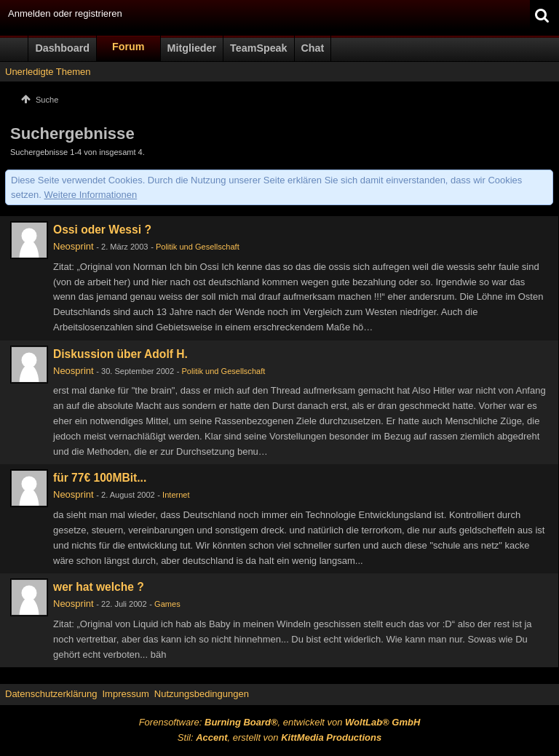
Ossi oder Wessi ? (102, 230)
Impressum (125, 694)
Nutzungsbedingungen (202, 694)
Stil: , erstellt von (279, 737)
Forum (128, 47)
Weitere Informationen (91, 195)
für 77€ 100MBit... (100, 478)
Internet (176, 495)
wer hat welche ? (99, 587)
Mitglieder (192, 48)
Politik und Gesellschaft (198, 247)
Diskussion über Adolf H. (120, 354)
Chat (313, 48)
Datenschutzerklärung (51, 694)
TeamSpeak (258, 48)
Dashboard (62, 48)
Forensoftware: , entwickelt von (280, 722)
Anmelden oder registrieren (65, 13)
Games (167, 604)
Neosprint (74, 246)
